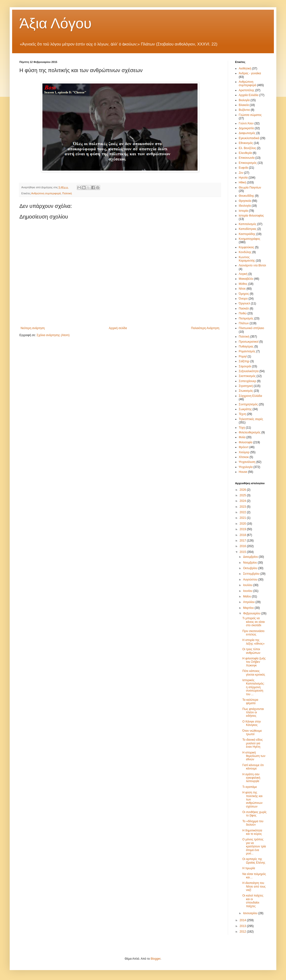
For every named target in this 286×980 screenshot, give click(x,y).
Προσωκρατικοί (249, 342)
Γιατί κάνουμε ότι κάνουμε (253, 767)
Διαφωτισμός (247, 133)
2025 (243, 495)
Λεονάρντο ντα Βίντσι (252, 265)
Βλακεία (244, 105)
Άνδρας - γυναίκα (250, 73)
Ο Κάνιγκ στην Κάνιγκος (252, 723)
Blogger (155, 959)
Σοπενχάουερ (247, 381)
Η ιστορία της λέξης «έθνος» (253, 642)
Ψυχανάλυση (247, 462)
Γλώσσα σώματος (250, 115)
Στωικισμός (246, 391)
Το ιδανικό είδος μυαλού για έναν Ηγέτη (253, 743)
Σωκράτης (245, 409)
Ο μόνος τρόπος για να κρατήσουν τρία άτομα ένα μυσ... (254, 846)
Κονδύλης (245, 252)
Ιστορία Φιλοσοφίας (251, 216)
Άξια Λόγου (56, 23)
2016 (243, 546)
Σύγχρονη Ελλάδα (250, 396)
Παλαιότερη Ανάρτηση (205, 328)
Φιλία (242, 437)
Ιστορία (243, 211)
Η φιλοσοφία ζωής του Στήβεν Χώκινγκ (254, 662)
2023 (243, 507)
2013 (243, 926)
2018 (243, 535)
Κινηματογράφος (249, 239)
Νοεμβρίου (250, 563)
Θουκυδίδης (246, 196)
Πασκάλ (244, 309)
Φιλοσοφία (246, 442)
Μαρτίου (249, 608)
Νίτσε (242, 289)
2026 (243, 490)
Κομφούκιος (246, 247)
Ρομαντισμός (247, 351)
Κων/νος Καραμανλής (247, 259)
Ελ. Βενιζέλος (247, 148)
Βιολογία (244, 100)
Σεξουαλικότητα (249, 371)
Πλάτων (244, 323)
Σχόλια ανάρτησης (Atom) (53, 335)
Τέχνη (242, 414)
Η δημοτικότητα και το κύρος (252, 832)
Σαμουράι (245, 366)
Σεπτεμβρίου (252, 574)
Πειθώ (243, 313)
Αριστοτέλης (247, 90)
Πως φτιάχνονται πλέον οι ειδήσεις (253, 712)
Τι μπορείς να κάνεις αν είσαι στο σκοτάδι (254, 622)
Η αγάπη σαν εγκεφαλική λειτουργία (251, 778)
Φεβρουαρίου (252, 613)
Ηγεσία (243, 178)
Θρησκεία (245, 201)
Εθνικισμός (246, 143)
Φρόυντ (244, 447)
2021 (243, 518)
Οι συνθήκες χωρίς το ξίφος (254, 814)
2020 (243, 524)
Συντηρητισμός (248, 404)
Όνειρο (243, 299)
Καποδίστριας (248, 229)
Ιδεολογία (245, 206)
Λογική (243, 274)
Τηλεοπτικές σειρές (251, 419)
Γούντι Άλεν (246, 123)
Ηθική (242, 182)
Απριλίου (249, 602)
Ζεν (241, 173)
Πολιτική (67, 193)
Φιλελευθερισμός (250, 432)
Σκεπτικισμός (247, 376)
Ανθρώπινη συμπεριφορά (46, 193)
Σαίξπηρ (244, 361)
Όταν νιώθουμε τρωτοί (252, 732)
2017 (243, 541)
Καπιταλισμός (248, 224)
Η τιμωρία (249, 868)
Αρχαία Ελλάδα (249, 95)
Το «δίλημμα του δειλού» (253, 823)
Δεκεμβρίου (251, 557)
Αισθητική (245, 68)
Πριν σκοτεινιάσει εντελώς (253, 633)
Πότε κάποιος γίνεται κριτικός (254, 673)
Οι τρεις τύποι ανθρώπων (251, 651)
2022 (243, 512)
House (243, 472)
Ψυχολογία (246, 467)
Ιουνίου (248, 591)
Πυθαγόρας (246, 347)
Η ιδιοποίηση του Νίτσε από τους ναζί (254, 886)
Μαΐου (247, 596)
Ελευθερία (245, 153)
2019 (243, 529)
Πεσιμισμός (246, 318)
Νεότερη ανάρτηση (33, 328)
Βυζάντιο (244, 110)
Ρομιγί (243, 356)
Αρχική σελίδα (118, 328)
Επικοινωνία (247, 158)
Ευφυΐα (243, 168)
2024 (243, 501)
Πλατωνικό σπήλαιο (251, 328)
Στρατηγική (246, 386)
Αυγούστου (251, 580)
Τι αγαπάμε (250, 787)
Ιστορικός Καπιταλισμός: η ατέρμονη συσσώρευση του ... (253, 687)
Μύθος (243, 284)
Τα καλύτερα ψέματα (250, 701)
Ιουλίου (248, 585)
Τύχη (242, 428)
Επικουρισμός (248, 163)
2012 (243, 932)
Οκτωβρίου (251, 568)
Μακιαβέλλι (246, 279)
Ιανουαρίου (251, 913)
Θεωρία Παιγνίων (250, 188)
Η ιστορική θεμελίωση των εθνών (254, 756)
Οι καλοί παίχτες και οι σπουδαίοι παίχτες (253, 901)
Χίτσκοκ (244, 457)
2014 (243, 920)
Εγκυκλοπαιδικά (249, 138)
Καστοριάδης (247, 234)
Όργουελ (244, 303)
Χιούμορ (244, 452)
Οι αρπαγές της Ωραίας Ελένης (254, 861)
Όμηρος (244, 294)
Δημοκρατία (246, 128)
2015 (243, 552)
